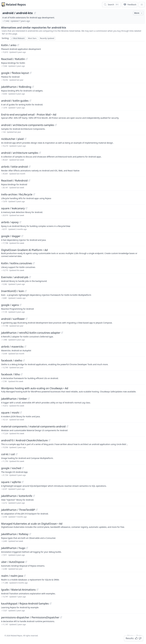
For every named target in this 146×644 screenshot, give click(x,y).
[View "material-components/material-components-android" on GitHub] (67, 426)
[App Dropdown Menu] (142, 5)
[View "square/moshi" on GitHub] (21, 413)
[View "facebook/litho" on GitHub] (22, 374)
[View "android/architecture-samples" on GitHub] (40, 153)
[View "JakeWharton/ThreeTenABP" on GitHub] (37, 510)
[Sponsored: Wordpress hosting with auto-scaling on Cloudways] (73, 390)
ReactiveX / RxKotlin (13, 59)
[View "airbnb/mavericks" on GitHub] (25, 347)
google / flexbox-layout (15, 73)
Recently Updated (47, 38)
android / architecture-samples (20, 153)
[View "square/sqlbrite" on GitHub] (23, 482)
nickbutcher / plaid (12, 139)
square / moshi (10, 413)
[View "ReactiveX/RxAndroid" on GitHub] (29, 181)
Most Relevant (18, 38)
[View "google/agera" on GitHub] (20, 305)
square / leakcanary (13, 208)
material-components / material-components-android (33, 426)
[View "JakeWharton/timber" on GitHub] (29, 399)
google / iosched (11, 468)
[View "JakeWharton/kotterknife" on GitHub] (34, 496)
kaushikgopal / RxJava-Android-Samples (25, 603)
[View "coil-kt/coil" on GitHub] (17, 454)
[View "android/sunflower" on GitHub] (27, 319)
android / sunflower (13, 319)
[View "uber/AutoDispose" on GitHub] (26, 562)
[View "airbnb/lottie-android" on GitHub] (30, 167)
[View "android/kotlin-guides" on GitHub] (30, 101)
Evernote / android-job (15, 277)
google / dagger (11, 236)
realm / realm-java (12, 576)
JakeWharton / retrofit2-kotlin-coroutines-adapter (31, 333)
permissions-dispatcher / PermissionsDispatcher (30, 617)
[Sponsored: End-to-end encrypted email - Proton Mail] (73, 116)
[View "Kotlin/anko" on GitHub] (18, 45)
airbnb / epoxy (10, 222)
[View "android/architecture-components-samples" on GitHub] (56, 125)
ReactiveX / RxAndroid (14, 181)
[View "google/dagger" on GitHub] (22, 236)
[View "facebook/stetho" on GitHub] (24, 360)
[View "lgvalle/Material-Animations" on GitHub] (37, 590)
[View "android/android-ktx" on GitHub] (35, 13)
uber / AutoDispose (13, 562)
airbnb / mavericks (12, 347)
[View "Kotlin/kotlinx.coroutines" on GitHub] (34, 263)
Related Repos (16, 5)
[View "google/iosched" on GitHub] (23, 468)
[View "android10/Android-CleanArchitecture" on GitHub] (49, 440)
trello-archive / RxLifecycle (17, 194)
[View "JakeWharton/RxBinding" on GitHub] (33, 87)
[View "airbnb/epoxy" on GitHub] (20, 222)
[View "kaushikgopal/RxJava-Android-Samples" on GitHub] (50, 603)
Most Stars (32, 38)
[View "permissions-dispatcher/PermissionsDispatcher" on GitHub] (61, 617)
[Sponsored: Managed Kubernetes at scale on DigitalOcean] (73, 525)
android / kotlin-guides (15, 101)
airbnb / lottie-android (14, 167)
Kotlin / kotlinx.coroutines (17, 263)
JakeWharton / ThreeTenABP (18, 510)
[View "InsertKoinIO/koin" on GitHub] (26, 291)
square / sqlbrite (11, 482)
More (139, 13)
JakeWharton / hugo (13, 548)
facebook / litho (10, 374)
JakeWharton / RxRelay (15, 534)
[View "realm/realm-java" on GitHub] (25, 576)
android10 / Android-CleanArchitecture (24, 440)
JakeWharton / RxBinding (16, 87)
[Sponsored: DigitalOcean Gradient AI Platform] (73, 253)
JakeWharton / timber (14, 399)
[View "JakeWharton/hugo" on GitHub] (27, 548)
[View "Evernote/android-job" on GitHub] (30, 277)
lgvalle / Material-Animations (18, 590)
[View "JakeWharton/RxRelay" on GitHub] (30, 534)
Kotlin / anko (9, 45)
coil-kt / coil (8, 454)
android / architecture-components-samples (28, 125)
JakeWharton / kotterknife (17, 496)
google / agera (10, 305)
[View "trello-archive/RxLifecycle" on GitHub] (34, 194)
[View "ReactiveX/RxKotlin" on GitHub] (27, 59)
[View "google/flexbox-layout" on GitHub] (31, 73)
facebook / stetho (12, 360)
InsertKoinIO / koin (13, 291)
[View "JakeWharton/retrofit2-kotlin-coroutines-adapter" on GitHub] (62, 333)
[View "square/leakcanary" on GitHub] (26, 208)
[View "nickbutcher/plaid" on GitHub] (25, 139)
